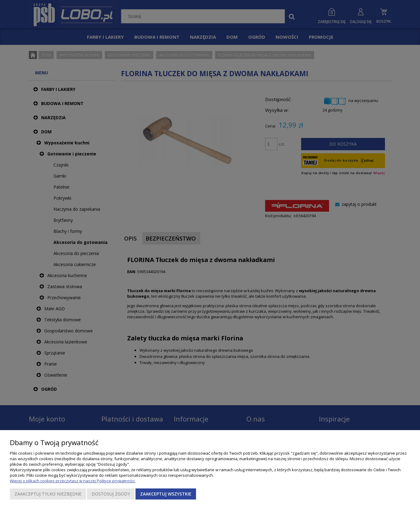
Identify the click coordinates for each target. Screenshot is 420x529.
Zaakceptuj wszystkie (166, 494)
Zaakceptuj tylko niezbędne (48, 494)
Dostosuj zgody (111, 494)
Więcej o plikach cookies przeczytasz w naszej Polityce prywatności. (73, 481)
